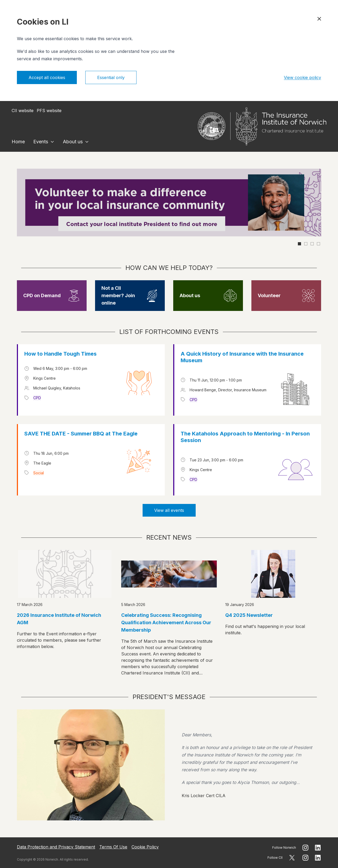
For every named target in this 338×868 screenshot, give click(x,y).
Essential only (111, 77)
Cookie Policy (145, 847)
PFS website (49, 111)
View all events (169, 510)
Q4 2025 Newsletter (249, 615)
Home (18, 142)
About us (73, 142)
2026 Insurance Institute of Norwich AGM (59, 619)
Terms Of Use (113, 847)
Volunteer (269, 295)
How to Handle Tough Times (60, 354)
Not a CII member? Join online (118, 295)
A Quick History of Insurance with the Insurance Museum (242, 357)
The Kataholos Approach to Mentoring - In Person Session (245, 437)
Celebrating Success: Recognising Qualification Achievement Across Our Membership (166, 623)
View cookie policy (302, 77)
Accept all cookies (47, 77)
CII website (23, 111)
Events (41, 142)
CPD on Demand (42, 295)
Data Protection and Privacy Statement (56, 847)
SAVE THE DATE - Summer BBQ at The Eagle (81, 434)
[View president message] (169, 765)
